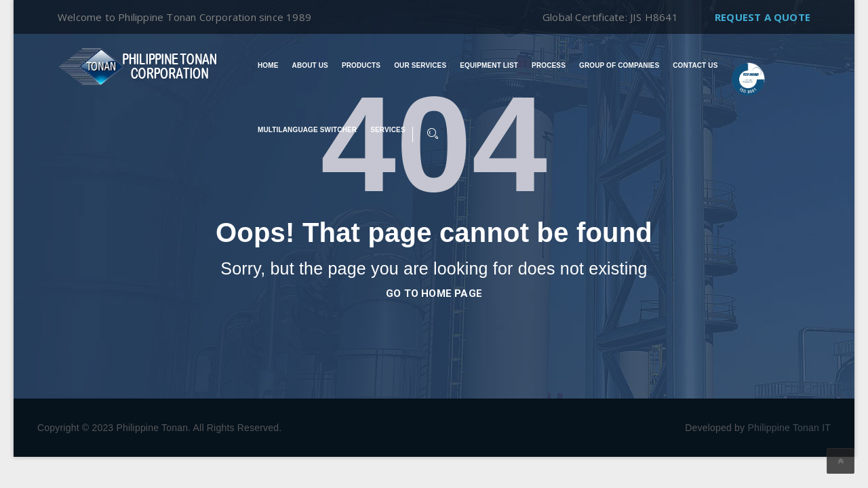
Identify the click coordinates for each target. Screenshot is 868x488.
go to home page (434, 293)
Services (388, 130)
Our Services (420, 66)
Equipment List (489, 66)
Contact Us (695, 66)
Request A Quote (763, 17)
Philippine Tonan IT (789, 428)
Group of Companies (619, 66)
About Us (310, 66)
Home (268, 66)
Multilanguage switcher (307, 130)
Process (549, 66)
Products (361, 66)
